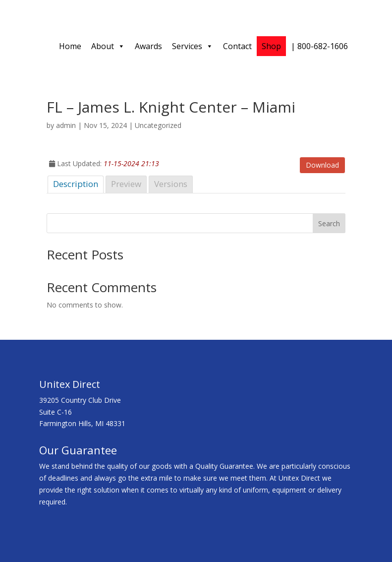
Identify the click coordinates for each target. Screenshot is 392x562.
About (108, 46)
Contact (237, 46)
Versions (171, 184)
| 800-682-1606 (319, 46)
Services (193, 46)
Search (329, 223)
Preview (126, 184)
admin (66, 125)
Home (70, 46)
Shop (271, 46)
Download (322, 165)
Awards (148, 46)
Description (76, 184)
